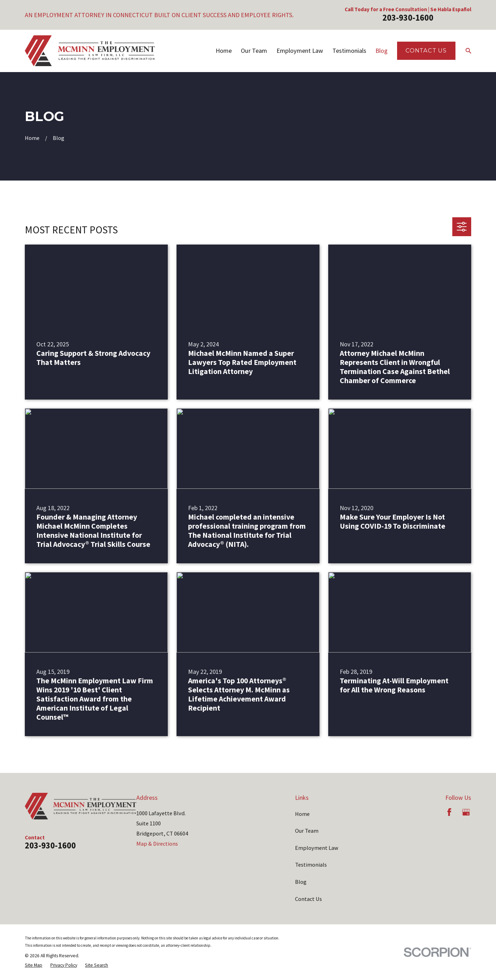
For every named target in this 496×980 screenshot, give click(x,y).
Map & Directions (157, 844)
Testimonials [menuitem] (349, 51)
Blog (301, 882)
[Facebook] (449, 812)
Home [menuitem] (224, 51)
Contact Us (426, 50)
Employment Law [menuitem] (300, 51)
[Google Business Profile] (466, 812)
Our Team (307, 831)
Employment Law (317, 848)
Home (302, 814)
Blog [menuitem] (382, 51)
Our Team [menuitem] (254, 51)
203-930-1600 (408, 18)
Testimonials (311, 865)
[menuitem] (34, 965)
